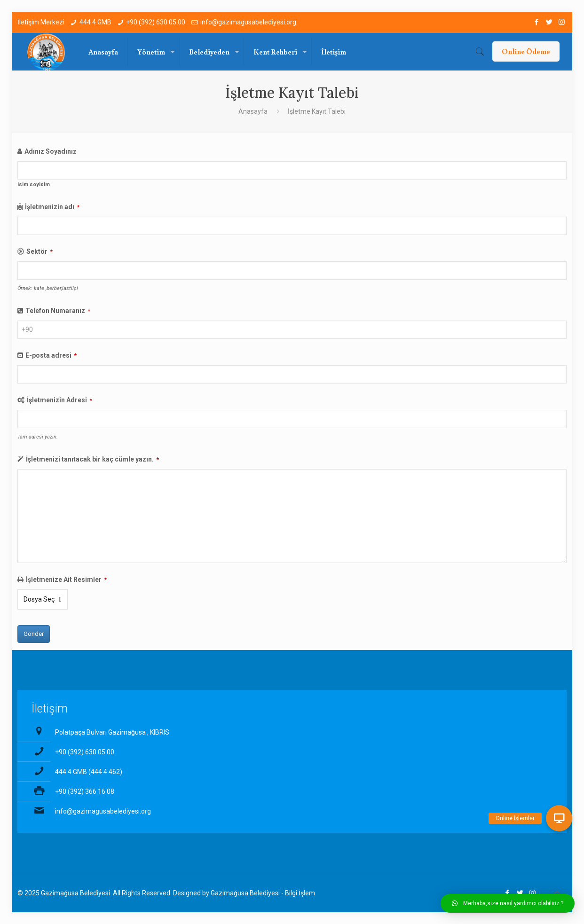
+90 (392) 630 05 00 (156, 22)
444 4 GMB (95, 22)
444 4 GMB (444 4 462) (89, 772)
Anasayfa (253, 111)
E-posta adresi (51, 355)
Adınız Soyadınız (51, 151)
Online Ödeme (526, 51)
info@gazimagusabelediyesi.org (248, 22)
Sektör (39, 251)
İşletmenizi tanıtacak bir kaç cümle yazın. (92, 459)
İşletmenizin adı (52, 207)
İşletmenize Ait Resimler (66, 579)
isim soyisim (34, 184)
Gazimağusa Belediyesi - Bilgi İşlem (263, 893)
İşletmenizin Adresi (59, 400)
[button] (508, 903)
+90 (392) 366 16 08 (85, 791)
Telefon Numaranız (58, 311)
